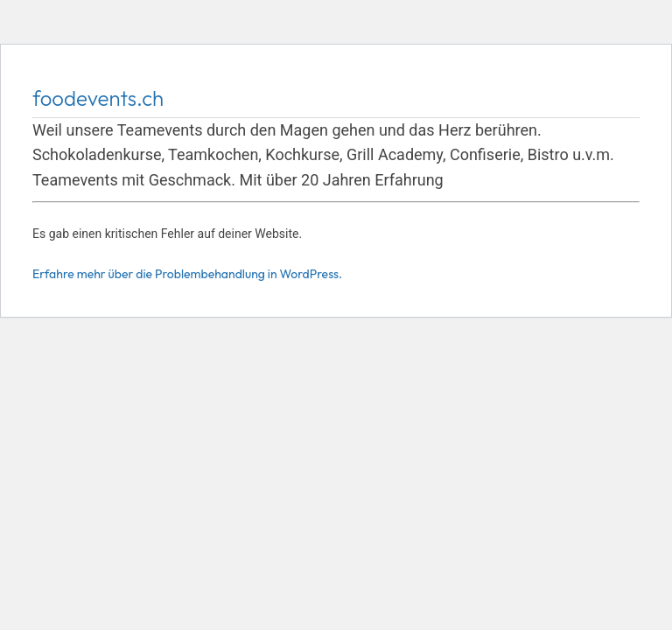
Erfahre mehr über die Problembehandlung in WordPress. (187, 274)
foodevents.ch (98, 98)
